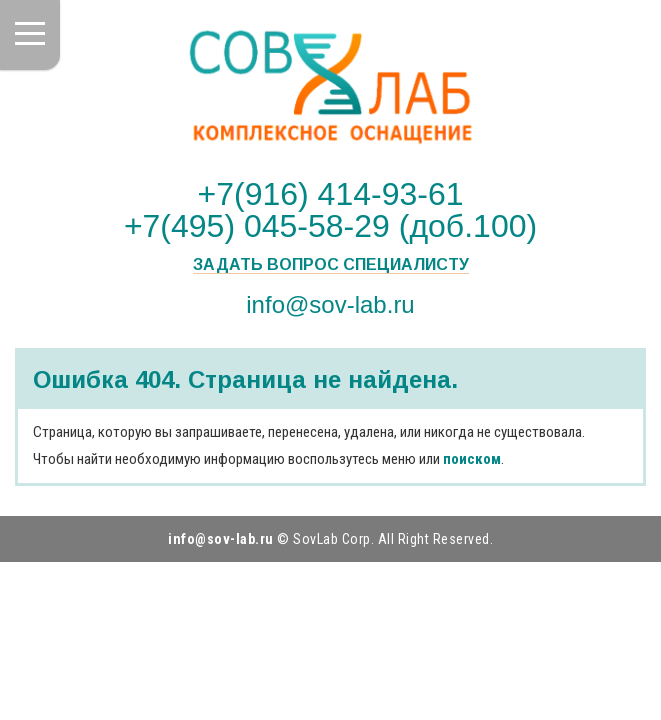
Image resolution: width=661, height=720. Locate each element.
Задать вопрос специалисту (331, 265)
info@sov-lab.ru (330, 304)
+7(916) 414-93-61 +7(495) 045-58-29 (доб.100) (330, 210)
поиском (472, 459)
